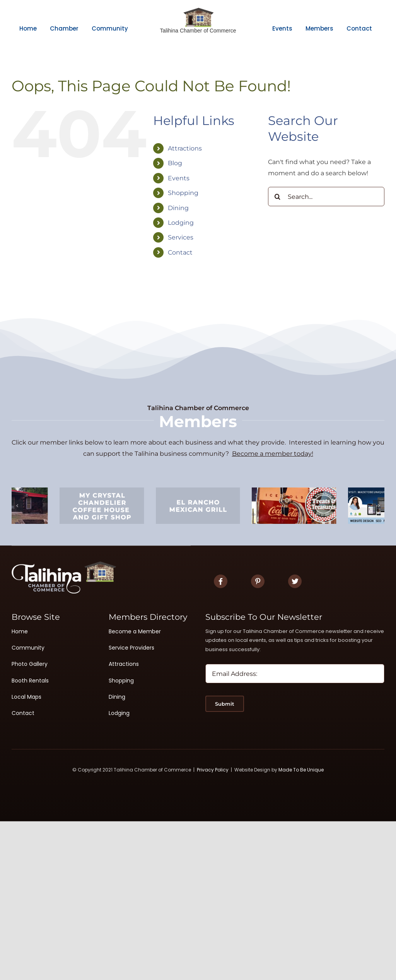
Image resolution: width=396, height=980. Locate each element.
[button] (17, 506)
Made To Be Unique (301, 770)
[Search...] (326, 197)
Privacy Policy (213, 770)
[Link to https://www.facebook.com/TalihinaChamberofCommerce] (221, 581)
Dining (178, 208)
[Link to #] (258, 581)
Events (179, 178)
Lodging (181, 223)
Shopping (183, 193)
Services (181, 237)
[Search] (278, 197)
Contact (180, 252)
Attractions (185, 148)
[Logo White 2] (64, 564)
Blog (175, 163)
